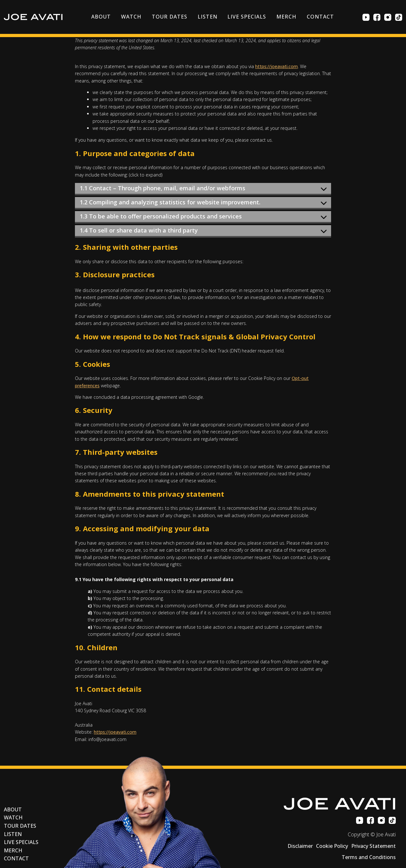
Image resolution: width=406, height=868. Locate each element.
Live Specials (247, 17)
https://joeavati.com (276, 66)
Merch (286, 17)
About (101, 17)
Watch (131, 17)
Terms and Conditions (369, 857)
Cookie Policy (332, 846)
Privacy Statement (374, 846)
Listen (207, 17)
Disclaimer (300, 846)
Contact (320, 17)
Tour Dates (170, 17)
